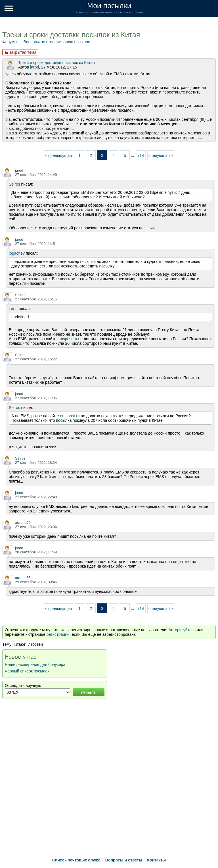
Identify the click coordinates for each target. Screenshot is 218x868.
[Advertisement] (109, 808)
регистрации (58, 634)
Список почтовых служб (76, 860)
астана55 (23, 523)
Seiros (14, 184)
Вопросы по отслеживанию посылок (56, 42)
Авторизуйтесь (182, 630)
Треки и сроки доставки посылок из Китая (71, 35)
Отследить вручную (23, 686)
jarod (34, 67)
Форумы (10, 42)
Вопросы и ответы (124, 860)
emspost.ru (67, 339)
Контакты (156, 860)
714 (141, 155)
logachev (17, 253)
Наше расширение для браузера (35, 665)
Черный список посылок (27, 671)
